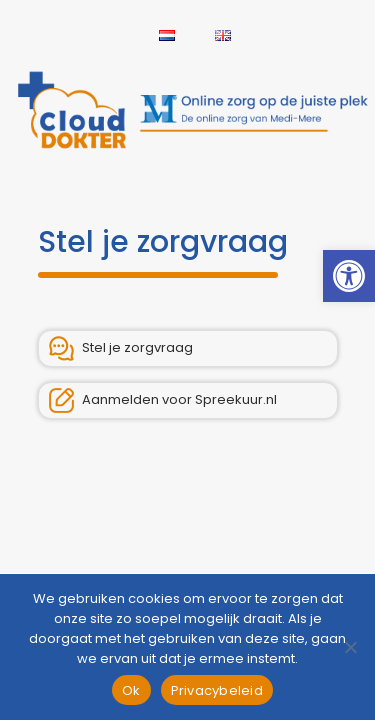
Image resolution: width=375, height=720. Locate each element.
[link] (349, 276)
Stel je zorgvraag (121, 348)
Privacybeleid (217, 690)
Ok (131, 690)
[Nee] (350, 647)
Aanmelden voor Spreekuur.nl (163, 400)
